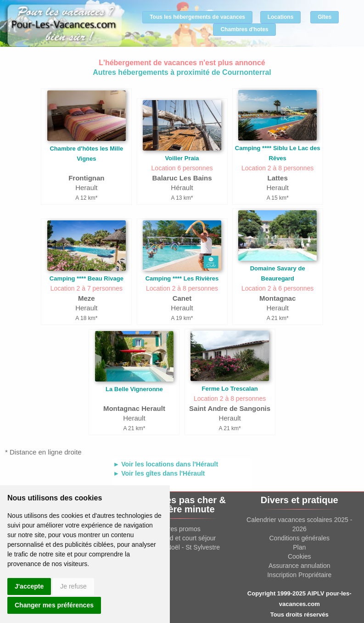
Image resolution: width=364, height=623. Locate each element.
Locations (281, 17)
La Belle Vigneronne (134, 389)
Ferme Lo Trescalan (230, 389)
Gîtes (325, 17)
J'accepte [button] (29, 586)
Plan (299, 547)
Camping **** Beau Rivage (87, 278)
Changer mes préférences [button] (54, 605)
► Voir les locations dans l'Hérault (166, 464)
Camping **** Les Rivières (182, 278)
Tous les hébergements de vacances (197, 17)
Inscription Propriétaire (299, 575)
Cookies (300, 556)
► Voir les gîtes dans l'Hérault (159, 473)
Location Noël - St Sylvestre (180, 547)
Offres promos (180, 529)
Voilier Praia (182, 158)
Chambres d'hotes (244, 29)
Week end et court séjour (180, 538)
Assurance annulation (300, 566)
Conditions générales (299, 538)
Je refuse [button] (73, 586)
